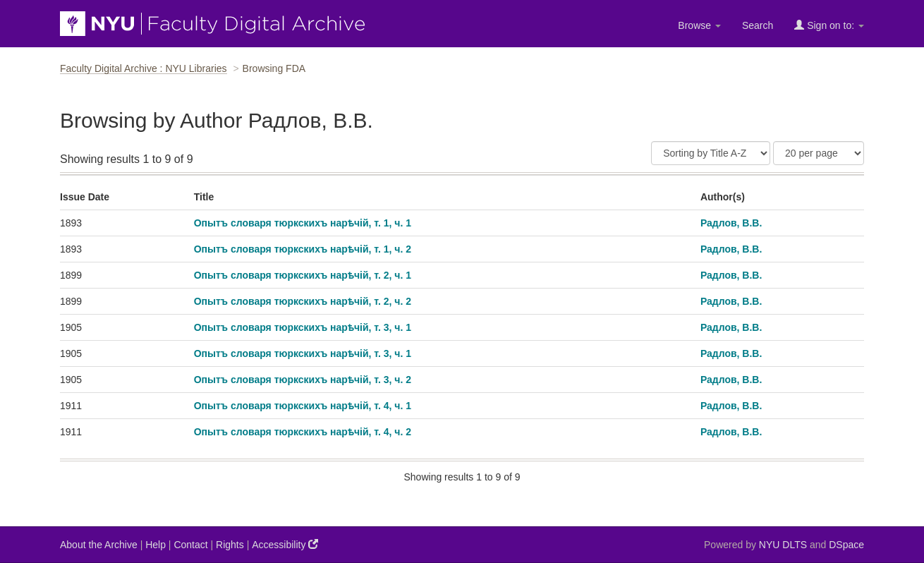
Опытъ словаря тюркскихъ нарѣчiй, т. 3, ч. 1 (303, 327)
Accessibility (285, 544)
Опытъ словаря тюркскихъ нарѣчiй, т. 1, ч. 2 (303, 249)
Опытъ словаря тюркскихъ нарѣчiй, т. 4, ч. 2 (303, 432)
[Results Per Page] (819, 153)
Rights (230, 545)
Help (156, 545)
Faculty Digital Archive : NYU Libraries (144, 68)
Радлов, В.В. (731, 223)
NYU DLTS (783, 545)
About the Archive (99, 545)
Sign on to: (829, 25)
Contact (190, 545)
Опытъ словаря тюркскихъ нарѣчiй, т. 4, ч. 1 (303, 406)
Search (758, 25)
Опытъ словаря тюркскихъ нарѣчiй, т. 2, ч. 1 (303, 275)
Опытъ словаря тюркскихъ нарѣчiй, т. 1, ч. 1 (303, 223)
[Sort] (711, 153)
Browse (699, 25)
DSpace (846, 545)
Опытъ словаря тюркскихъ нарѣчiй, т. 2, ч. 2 (303, 301)
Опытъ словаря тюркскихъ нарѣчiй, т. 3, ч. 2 (303, 380)
